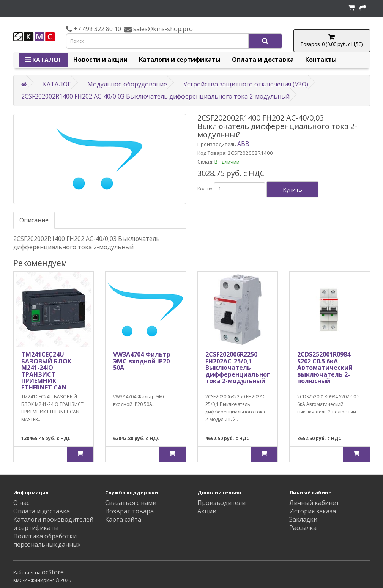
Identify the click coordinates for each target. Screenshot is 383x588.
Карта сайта (123, 519)
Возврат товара (129, 511)
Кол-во (205, 189)
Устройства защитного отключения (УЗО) (246, 84)
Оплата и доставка (263, 60)
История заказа (313, 511)
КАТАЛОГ (43, 60)
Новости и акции (100, 60)
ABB (243, 144)
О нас (21, 503)
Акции (207, 511)
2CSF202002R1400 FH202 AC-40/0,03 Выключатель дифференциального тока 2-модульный (155, 96)
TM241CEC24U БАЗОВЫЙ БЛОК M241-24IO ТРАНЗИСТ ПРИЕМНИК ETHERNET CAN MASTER (46, 374)
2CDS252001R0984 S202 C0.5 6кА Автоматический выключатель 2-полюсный (325, 368)
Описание (34, 220)
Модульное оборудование (127, 84)
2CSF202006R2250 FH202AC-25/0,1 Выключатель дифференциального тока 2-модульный (240, 368)
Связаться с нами (131, 503)
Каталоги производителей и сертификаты (53, 524)
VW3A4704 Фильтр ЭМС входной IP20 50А (142, 361)
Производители (221, 503)
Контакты (321, 60)
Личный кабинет (314, 503)
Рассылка (303, 528)
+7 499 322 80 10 (97, 29)
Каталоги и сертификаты (180, 60)
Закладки (303, 519)
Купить (292, 189)
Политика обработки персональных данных (47, 540)
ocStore (53, 572)
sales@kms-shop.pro (162, 29)
